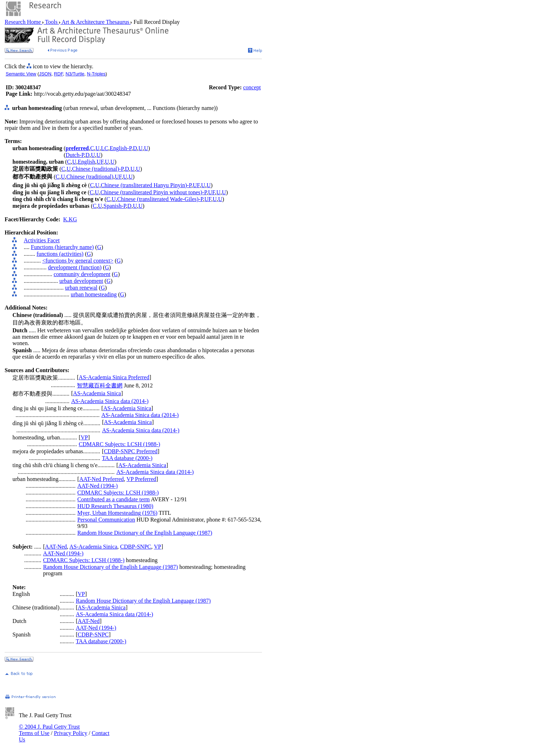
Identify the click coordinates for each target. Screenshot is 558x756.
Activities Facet (42, 240)
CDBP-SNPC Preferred (131, 451)
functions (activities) (60, 254)
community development (82, 274)
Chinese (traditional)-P (98, 169)
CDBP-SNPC (136, 547)
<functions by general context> (78, 261)
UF (100, 162)
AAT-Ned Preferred (102, 479)
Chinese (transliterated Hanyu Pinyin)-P (146, 185)
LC (105, 148)
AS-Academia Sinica (97, 393)
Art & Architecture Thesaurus (96, 22)
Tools (51, 22)
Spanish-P (115, 206)
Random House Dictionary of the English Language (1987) (145, 533)
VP (84, 437)
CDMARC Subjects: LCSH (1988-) (119, 444)
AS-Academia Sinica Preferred (114, 377)
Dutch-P (75, 155)
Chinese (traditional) (90, 177)
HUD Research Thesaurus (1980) (115, 506)
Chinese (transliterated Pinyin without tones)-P (154, 192)
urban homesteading (94, 294)
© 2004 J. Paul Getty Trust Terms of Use (49, 730)
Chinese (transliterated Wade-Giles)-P (160, 199)
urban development (81, 281)
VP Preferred (141, 479)
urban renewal (81, 288)
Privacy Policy (70, 733)
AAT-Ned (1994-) (98, 486)
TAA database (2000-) (127, 458)
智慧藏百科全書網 (100, 385)
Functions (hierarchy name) (62, 247)
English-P (120, 148)
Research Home (23, 22)
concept (252, 87)
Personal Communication (106, 520)
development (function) (75, 267)
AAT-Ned (56, 547)
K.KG (70, 219)
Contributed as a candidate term (113, 499)
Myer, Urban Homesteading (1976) (117, 513)
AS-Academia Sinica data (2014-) (110, 401)
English (87, 162)
